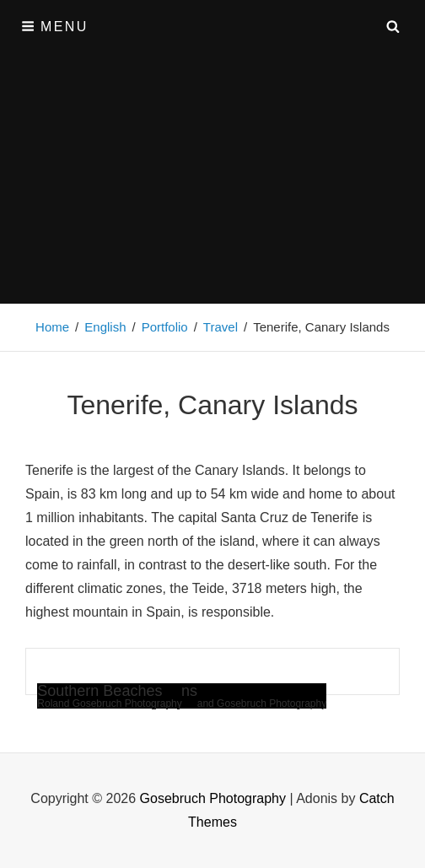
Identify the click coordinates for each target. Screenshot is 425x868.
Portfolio (165, 327)
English (105, 327)
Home (52, 327)
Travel (221, 327)
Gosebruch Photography (213, 798)
